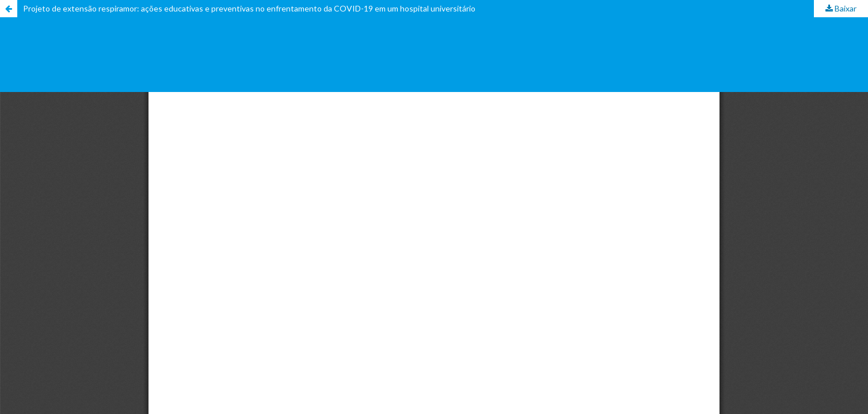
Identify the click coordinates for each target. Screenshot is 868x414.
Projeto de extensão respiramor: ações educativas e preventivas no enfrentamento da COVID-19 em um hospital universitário (249, 8)
